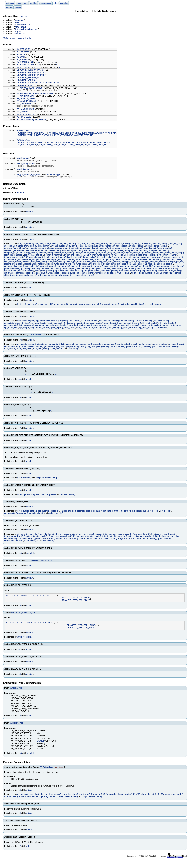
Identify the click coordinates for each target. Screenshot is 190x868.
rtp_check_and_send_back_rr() (69, 274)
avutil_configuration (26, 167)
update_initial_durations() (143, 276)
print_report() (57, 331)
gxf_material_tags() (26, 263)
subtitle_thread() (61, 276)
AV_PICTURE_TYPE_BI (95, 148)
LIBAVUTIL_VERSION (26, 84)
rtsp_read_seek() (41, 352)
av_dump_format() (139, 247)
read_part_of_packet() (101, 272)
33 (20, 215)
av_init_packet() (76, 249)
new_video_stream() (108, 542)
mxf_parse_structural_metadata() (121, 267)
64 (20, 444)
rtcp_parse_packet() (44, 274)
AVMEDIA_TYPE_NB (84, 139)
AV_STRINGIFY (24, 53)
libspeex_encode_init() (46, 481)
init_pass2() (133, 540)
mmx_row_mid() (46, 308)
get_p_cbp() (166, 514)
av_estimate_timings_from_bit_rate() (166, 247)
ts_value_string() (122, 276)
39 (20, 401)
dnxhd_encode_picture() (67, 537)
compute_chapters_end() (137, 254)
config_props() (145, 348)
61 (20, 465)
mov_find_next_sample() (80, 329)
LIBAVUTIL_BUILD (25, 86)
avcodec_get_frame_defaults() (158, 252)
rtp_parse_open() (92, 274)
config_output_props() (127, 348)
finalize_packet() (75, 261)
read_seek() (118, 272)
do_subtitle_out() (121, 256)
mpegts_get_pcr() (176, 265)
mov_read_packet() (57, 265)
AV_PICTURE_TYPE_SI (50, 148)
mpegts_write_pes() (78, 267)
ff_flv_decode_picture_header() (118, 801)
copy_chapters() (161, 348)
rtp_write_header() (128, 331)
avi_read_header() (40, 326)
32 (20, 820)
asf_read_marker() (67, 247)
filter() (105, 540)
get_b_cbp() (154, 514)
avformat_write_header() (95, 254)
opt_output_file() (27, 331)
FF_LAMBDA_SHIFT (26, 102)
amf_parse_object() (26, 324)
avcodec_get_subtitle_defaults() (19, 254)
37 (20, 836)
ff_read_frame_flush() (146, 258)
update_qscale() (68, 498)
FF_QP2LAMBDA (24, 107)
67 (20, 431)
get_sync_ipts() (11, 329)
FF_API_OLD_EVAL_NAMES (30, 91)
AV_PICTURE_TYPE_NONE (30, 146)
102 (20, 243)
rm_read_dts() (11, 274)
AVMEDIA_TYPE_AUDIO (83, 136)
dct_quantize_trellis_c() (49, 514)
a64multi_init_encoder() (28, 537)
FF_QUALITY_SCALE (26, 115)
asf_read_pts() (83, 247)
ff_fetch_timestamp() (54, 258)
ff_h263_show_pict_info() (145, 801)
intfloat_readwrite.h (26, 31)
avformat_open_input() (72, 254)
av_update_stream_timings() (40, 252)
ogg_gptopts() (63, 270)
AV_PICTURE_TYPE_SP (73, 148)
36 (20, 291)
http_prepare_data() (85, 263)
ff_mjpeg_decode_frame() (163, 537)
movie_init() (90, 265)
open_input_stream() (129, 270)
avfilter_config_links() (55, 348)
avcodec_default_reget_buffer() (97, 252)
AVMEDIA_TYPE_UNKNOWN (31, 136)
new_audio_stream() (88, 542)
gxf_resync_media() (66, 263)
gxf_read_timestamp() (46, 263)
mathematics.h (22, 26)
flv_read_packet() (105, 261)
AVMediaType (23, 134)
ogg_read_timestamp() (81, 270)
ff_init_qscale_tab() (26, 498)
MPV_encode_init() (96, 267)
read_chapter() (69, 272)
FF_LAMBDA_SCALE (26, 105)
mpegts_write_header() (35, 267)
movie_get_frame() (75, 265)
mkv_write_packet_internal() (17, 265)
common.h (19, 21)
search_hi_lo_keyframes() (170, 274)
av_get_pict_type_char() (28, 801)
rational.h (21, 29)
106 (20, 759)
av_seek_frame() (162, 324)
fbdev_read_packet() (34, 258)
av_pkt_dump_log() (144, 324)
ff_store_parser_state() (15, 261)
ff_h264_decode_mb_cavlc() (170, 801)
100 (20, 557)
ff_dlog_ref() (97, 801)
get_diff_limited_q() (118, 540)
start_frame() (47, 276)
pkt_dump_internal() (31, 272)
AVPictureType (23, 143)
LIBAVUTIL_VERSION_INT (29, 81)
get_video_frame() (155, 261)
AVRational (41, 123)
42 (20, 656)
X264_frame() (30, 544)
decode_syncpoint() (76, 326)
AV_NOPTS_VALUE (25, 118)
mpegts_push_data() (14, 267)
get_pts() (119, 261)
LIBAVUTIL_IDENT (25, 89)
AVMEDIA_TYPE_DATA (106, 136)
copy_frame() (32, 256)
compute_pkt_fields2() (14, 256)
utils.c (29, 797)
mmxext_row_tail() (111, 308)
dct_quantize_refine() (27, 514)
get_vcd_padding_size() (135, 261)
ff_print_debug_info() (14, 803)
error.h (19, 23)
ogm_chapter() (111, 270)
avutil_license (23, 172)
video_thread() (11, 279)
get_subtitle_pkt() (52, 350)
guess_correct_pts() (174, 261)
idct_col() (22, 308)
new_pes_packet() (165, 267)
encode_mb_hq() (68, 514)
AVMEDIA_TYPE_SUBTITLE (30, 139)
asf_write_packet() (100, 247)
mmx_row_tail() (61, 308)
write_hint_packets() (47, 279)
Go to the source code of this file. (17, 41)
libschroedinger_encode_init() (18, 542)
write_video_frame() (85, 279)
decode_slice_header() (51, 801)
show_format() (56, 352)
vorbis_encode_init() (14, 544)
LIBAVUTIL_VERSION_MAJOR (30, 73)
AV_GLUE (21, 58)
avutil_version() (24, 643)
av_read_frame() (137, 249)
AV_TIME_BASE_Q (25, 123)
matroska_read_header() (149, 263)
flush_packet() (90, 261)
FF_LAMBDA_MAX (25, 113)
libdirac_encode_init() (169, 540)
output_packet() (161, 270)
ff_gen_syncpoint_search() (77, 258)
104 (20, 343)
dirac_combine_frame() (86, 256)
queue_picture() (56, 803)
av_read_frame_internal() (157, 249)
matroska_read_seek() (172, 263)
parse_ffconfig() (150, 542)
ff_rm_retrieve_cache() (167, 258)
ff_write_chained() (35, 261)
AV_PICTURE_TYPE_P (78, 146)
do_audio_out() (105, 256)
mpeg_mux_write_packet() (109, 265)
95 (20, 510)
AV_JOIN (21, 60)
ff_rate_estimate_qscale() (123, 258)
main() (42, 329)
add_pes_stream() (26, 247)
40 (20, 383)
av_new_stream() (120, 249)
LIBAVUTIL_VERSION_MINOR (30, 76)
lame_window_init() (149, 540)
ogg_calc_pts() (32, 270)
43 (20, 680)
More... (24, 16)
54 (20, 581)
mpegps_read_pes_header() (154, 265)
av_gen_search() (43, 249)
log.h (18, 34)
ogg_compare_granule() (99, 350)
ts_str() (110, 276)
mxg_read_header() (147, 267)
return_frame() (144, 272)
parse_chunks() (177, 270)
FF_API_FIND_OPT (25, 99)
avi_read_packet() (57, 326)
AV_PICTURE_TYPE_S (28, 148)
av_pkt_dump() (128, 324)
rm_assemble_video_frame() (165, 272)
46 (20, 639)
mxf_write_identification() (132, 308)
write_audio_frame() (28, 279)
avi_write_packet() (116, 254)
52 (20, 569)
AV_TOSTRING (23, 55)
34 (20, 230)
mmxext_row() (76, 308)
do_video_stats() (87, 537)
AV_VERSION (23, 71)
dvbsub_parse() (152, 256)
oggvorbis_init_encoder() (130, 542)
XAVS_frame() (47, 544)
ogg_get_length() (48, 270)
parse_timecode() (12, 272)
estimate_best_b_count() (88, 514)
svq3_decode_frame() (92, 803)
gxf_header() (10, 263)
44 (20, 668)
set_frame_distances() (14, 276)
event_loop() (178, 256)
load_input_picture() (105, 263)
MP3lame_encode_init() (67, 542)
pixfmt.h (19, 37)
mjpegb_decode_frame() (44, 542)
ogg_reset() (98, 270)
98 (20, 477)
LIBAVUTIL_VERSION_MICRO (30, 78)
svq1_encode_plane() (46, 498)
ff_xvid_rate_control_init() (60, 540)
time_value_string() (86, 276)
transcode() (101, 276)
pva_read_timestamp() (51, 272)
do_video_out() (137, 256)
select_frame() (71, 803)
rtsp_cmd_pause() (110, 274)
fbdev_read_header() (14, 258)
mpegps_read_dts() (131, 265)
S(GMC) (40, 747)
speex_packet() (33, 276)
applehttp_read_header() (47, 324)
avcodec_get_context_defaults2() (128, 252)
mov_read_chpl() (39, 265)
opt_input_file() (146, 270)
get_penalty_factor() (13, 517)
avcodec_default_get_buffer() (68, 252)
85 (20, 722)
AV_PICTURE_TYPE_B (100, 146)
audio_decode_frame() (119, 247)
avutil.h (20, 196)
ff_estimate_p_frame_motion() (115, 514)
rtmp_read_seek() (111, 331)
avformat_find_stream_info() (48, 254)
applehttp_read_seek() (70, 324)
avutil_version (23, 162)
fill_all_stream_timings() (55, 261)
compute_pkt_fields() (159, 254)
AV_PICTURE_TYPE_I (57, 146)
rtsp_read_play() (149, 274)
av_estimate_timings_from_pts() (19, 249)
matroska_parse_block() (126, 263)
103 (20, 320)
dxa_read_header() (95, 326)
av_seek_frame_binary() (15, 252)
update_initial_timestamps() (169, 276)
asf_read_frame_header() (46, 247)
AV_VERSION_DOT (25, 68)
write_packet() (64, 279)
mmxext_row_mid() (93, 308)
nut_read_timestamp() (14, 270)
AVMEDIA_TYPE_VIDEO (60, 136)
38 (20, 419)
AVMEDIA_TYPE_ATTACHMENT (59, 139)
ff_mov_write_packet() (100, 258)
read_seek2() (82, 331)
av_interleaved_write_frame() (98, 249)
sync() (73, 276)
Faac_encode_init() (141, 537)
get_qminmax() (24, 481)
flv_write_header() (168, 326)
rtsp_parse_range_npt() (130, 274)
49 (20, 610)
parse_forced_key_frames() (139, 350)
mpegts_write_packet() (57, 267)
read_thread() (130, 272)
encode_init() (102, 537)
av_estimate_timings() (109, 324)
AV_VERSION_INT (25, 66)
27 (20, 853)
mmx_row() (32, 308)
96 (20, 494)
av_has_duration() (60, 249)
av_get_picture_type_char (29, 178)
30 (20, 303)
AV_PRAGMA (23, 63)
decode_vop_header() (64, 256)
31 (20, 364)
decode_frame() (46, 256)
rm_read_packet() (26, 274)
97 (20, 533)
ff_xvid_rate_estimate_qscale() (87, 540)
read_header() (83, 272)
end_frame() (166, 256)
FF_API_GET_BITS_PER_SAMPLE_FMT (35, 97)
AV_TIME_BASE (24, 120)
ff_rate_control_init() (14, 540)
